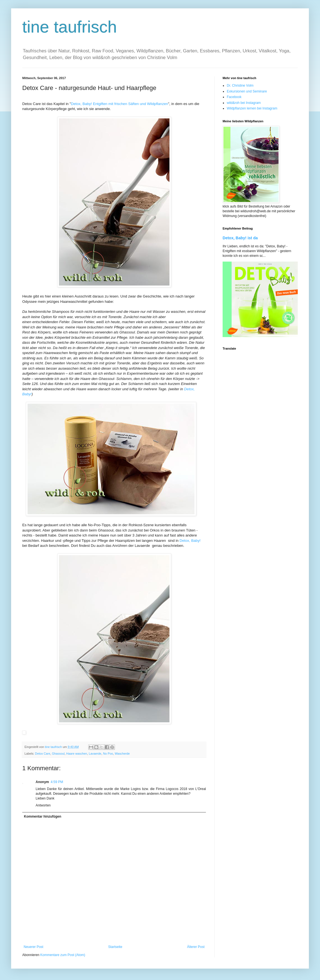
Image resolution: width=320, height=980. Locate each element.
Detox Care (43, 754)
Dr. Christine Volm (240, 86)
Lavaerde (95, 754)
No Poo (108, 754)
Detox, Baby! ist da (240, 238)
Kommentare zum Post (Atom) (63, 955)
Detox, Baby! (190, 541)
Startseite (115, 947)
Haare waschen (77, 754)
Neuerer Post (34, 947)
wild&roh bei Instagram (244, 103)
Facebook (234, 97)
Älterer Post (196, 947)
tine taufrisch (70, 27)
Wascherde (122, 754)
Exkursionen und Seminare (247, 91)
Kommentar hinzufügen (43, 816)
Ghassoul (58, 754)
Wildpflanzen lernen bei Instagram (252, 108)
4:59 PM (57, 782)
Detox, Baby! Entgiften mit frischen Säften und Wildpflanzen (120, 104)
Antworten (43, 805)
